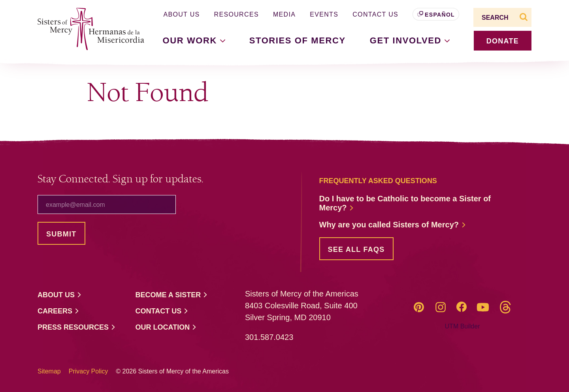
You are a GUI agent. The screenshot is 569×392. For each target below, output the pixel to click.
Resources (236, 14)
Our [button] (194, 40)
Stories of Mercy (298, 40)
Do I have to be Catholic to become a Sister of (405, 203)
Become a (172, 295)
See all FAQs (356, 249)
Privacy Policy (89, 371)
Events (324, 14)
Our (166, 327)
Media (284, 14)
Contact (162, 311)
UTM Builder (463, 326)
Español (440, 15)
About (60, 295)
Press (77, 327)
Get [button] (410, 40)
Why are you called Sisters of (393, 225)
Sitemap (49, 371)
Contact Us (375, 14)
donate (503, 41)
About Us (181, 14)
